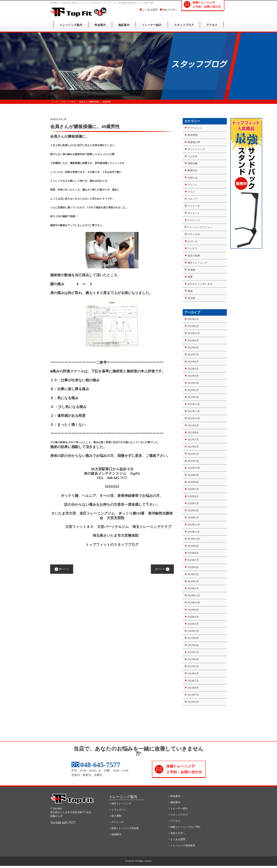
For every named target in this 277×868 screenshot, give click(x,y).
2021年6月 (193, 447)
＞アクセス (174, 821)
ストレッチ (194, 206)
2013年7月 (193, 695)
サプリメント (195, 128)
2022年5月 (193, 369)
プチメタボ (194, 234)
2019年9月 (193, 546)
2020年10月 (194, 468)
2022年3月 (193, 383)
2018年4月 (193, 624)
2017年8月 (193, 645)
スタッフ (193, 199)
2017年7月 (193, 652)
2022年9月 (193, 341)
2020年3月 (193, 503)
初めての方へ (169, 12)
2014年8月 (193, 674)
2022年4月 (193, 376)
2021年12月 (194, 404)
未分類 (191, 298)
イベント (193, 185)
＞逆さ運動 (115, 816)
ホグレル (193, 241)
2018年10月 (194, 603)
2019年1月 (193, 589)
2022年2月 (193, 390)
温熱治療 (193, 163)
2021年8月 (193, 433)
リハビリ (193, 248)
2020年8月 (193, 482)
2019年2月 (193, 581)
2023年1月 (193, 326)
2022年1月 (193, 397)
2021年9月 (193, 426)
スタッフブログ (184, 27)
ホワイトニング (196, 149)
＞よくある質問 (177, 839)
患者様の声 (194, 142)
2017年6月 (193, 659)
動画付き (193, 170)
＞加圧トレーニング (120, 804)
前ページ (62, 569)
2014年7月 (193, 681)
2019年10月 (194, 539)
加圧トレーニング (198, 263)
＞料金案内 (174, 796)
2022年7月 (193, 355)
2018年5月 (193, 617)
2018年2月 (193, 631)
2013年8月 (193, 688)
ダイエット (194, 213)
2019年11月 (194, 532)
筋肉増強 (193, 135)
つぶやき (193, 156)
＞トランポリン (118, 810)
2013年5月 (193, 702)
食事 (190, 277)
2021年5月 (193, 454)
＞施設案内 (174, 802)
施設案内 (124, 27)
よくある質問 (149, 12)
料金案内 (100, 27)
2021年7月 (193, 440)
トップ (54, 102)
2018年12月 (194, 596)
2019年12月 (194, 525)
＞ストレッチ (116, 822)
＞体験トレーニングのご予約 (184, 827)
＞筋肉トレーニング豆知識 (124, 828)
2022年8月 (193, 348)
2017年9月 (193, 638)
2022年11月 (194, 333)
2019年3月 (193, 574)
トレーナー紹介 (152, 27)
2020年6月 (193, 496)
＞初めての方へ (177, 833)
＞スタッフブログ (178, 815)
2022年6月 (193, 362)
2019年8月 (193, 553)
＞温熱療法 (115, 834)
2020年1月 (193, 518)
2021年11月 (194, 411)
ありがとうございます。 (201, 284)
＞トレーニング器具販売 (182, 846)
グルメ (191, 192)
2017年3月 (193, 666)
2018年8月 (193, 610)
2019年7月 (193, 560)
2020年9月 (193, 475)
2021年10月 (194, 418)
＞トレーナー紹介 (178, 808)
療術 (190, 291)
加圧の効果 (194, 256)
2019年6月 (193, 567)
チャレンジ (194, 220)
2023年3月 (193, 319)
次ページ (162, 569)
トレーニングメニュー (200, 227)
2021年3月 (193, 461)
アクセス (212, 27)
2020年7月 (193, 489)
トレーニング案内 (71, 27)
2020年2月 (193, 511)
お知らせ (193, 178)
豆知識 (191, 270)
